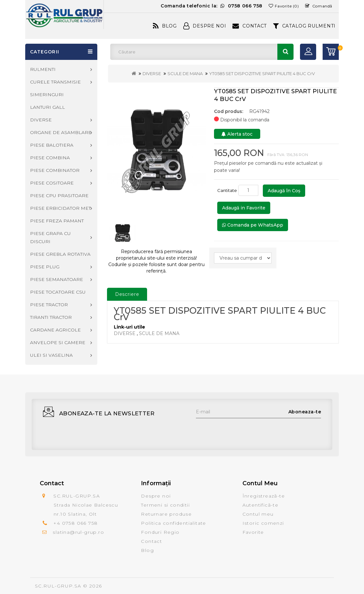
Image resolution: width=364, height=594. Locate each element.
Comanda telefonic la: (212, 6)
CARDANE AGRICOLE (55, 330)
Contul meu (258, 514)
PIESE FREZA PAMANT (57, 221)
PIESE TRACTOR (49, 305)
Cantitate (227, 190)
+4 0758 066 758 (75, 523)
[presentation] (245, 431)
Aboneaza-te (305, 412)
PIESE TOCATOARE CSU (58, 292)
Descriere (127, 294)
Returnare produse (166, 514)
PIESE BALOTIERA (52, 145)
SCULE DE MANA (185, 73)
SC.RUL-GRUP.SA (58, 586)
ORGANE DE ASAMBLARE (61, 132)
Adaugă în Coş (284, 191)
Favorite (253, 532)
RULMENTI (43, 69)
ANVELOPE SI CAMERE (58, 342)
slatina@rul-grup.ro (78, 532)
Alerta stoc (237, 134)
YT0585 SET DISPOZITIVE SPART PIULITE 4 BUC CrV (262, 73)
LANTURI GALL (48, 107)
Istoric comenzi (263, 523)
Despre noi (156, 496)
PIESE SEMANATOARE (57, 279)
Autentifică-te (261, 505)
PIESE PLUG (45, 267)
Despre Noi (205, 26)
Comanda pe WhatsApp (253, 225)
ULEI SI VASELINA (51, 355)
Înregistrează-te (264, 496)
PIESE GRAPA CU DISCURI (50, 237)
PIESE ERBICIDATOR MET (60, 208)
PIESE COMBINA (50, 158)
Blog (165, 26)
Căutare (285, 52)
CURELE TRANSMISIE (55, 82)
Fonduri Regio (160, 532)
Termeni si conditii (165, 505)
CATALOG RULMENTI (304, 26)
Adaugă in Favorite (244, 208)
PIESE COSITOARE (52, 183)
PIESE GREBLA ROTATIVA (60, 254)
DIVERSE (152, 73)
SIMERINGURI (47, 95)
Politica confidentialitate (173, 523)
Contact (250, 26)
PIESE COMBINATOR (55, 170)
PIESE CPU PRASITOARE (59, 196)
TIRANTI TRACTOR (51, 317)
